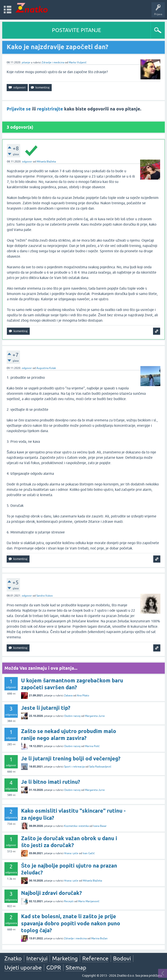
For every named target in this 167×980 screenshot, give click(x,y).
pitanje (26, 62)
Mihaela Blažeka (46, 162)
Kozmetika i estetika (76, 826)
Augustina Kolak (46, 368)
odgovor (27, 162)
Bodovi (122, 958)
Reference (95, 958)
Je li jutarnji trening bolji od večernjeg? (71, 759)
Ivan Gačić (89, 853)
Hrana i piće (71, 853)
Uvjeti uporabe (23, 968)
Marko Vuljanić (78, 62)
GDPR (54, 968)
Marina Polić (92, 746)
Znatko (13, 958)
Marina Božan (99, 938)
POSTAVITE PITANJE (77, 30)
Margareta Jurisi (95, 716)
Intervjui (37, 958)
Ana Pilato (83, 695)
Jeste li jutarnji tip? (46, 708)
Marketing (65, 958)
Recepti (69, 901)
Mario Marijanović (89, 901)
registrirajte (50, 109)
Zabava (68, 695)
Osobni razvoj (72, 716)
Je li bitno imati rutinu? (51, 782)
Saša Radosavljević (100, 767)
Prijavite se (19, 109)
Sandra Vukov (45, 596)
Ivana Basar (100, 826)
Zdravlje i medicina (53, 62)
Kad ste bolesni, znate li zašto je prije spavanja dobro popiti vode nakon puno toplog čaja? (71, 923)
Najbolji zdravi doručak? (51, 893)
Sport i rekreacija (74, 767)
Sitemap (76, 968)
